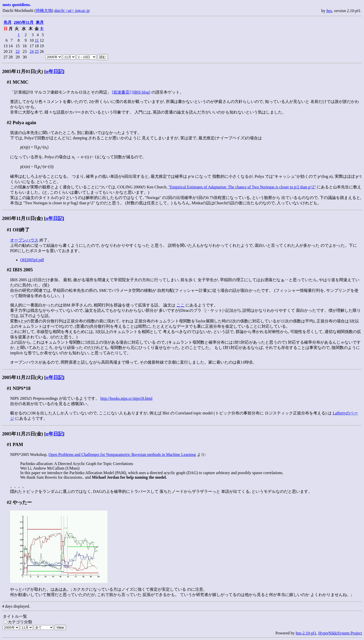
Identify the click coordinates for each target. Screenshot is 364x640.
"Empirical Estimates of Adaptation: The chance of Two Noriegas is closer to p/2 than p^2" (242, 187)
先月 (8, 22)
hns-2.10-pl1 (306, 633)
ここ (180, 305)
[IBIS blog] (141, 92)
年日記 (54, 71)
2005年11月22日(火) (22, 377)
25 (37, 51)
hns (329, 11)
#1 (9, 82)
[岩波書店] (121, 92)
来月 (40, 22)
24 (32, 51)
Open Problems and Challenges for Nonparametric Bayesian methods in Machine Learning (122, 455)
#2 (9, 123)
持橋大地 (44, 10)
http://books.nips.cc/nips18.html (126, 398)
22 (18, 51)
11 (37, 40)
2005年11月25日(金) (22, 434)
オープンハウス (24, 240)
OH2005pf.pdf (32, 260)
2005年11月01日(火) (22, 71)
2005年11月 (24, 22)
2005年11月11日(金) (22, 218)
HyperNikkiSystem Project (340, 633)
